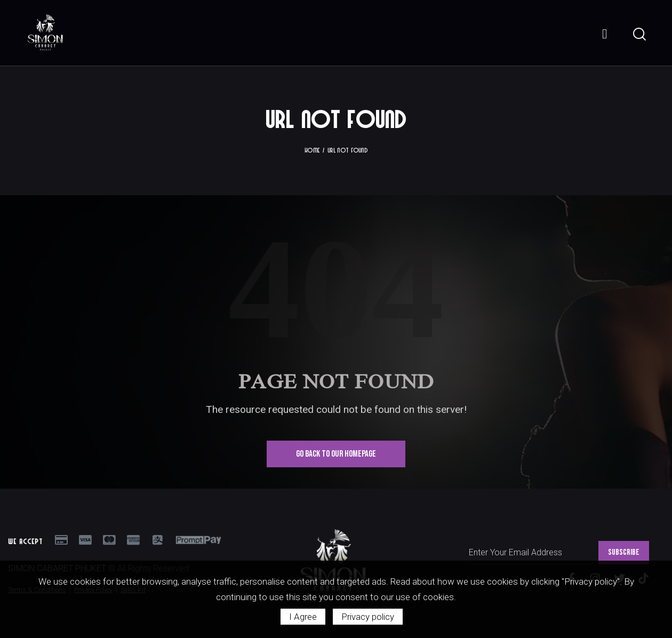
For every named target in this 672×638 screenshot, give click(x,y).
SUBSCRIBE (624, 552)
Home (312, 149)
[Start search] (639, 34)
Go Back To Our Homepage (336, 453)
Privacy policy (368, 617)
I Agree (303, 617)
